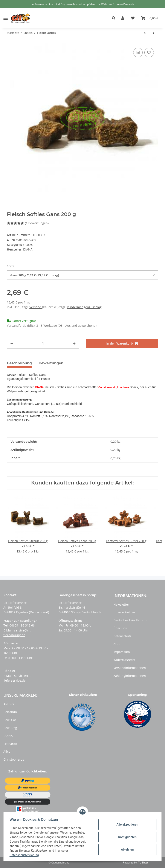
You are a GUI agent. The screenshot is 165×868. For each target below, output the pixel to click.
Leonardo (10, 744)
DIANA (8, 736)
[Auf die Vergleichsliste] (138, 53)
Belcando (10, 712)
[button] (115, 18)
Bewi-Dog (10, 728)
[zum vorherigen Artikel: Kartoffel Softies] (145, 33)
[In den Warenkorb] (122, 343)
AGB (116, 644)
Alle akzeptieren (126, 825)
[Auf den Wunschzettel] (149, 53)
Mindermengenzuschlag (84, 307)
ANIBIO (9, 704)
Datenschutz (122, 636)
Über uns (120, 628)
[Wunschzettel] (133, 18)
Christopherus (14, 759)
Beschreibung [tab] (19, 363)
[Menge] (43, 344)
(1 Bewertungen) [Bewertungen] (28, 223)
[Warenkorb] (150, 18)
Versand (36, 307)
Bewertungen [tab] (51, 363)
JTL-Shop (143, 863)
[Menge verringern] (12, 344)
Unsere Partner (124, 612)
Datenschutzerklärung (25, 855)
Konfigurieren (126, 837)
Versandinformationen (130, 668)
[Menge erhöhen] (74, 344)
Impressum (122, 652)
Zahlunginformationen (130, 676)
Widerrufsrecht (124, 660)
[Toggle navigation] (6, 15)
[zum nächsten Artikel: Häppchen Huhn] (154, 33)
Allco (7, 751)
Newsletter (121, 604)
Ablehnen (126, 849)
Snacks (28, 245)
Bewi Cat (10, 720)
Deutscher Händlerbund (131, 620)
